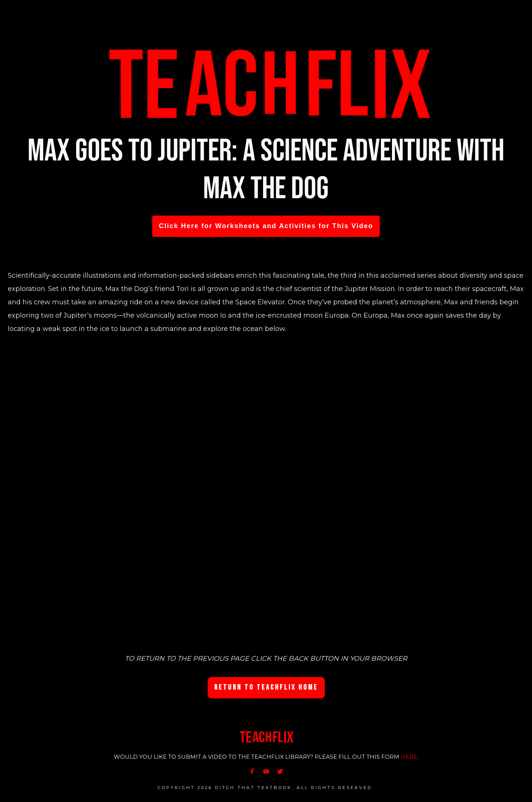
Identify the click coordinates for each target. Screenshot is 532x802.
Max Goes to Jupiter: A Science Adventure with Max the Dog (266, 170)
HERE (409, 757)
